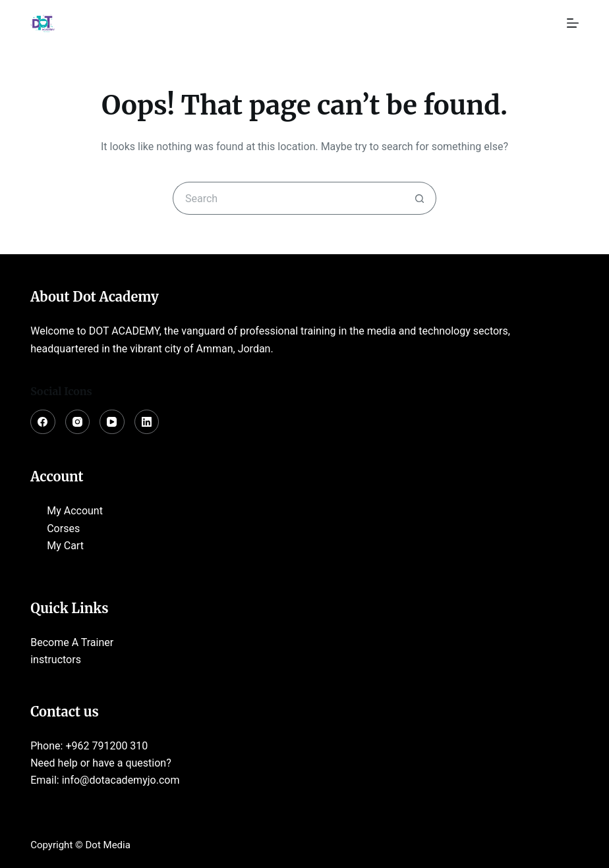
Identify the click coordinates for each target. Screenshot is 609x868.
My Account (75, 511)
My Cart (65, 546)
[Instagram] (78, 422)
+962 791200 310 (106, 746)
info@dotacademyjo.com (121, 780)
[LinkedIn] (147, 422)
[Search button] (420, 198)
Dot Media (108, 845)
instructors (56, 660)
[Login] (541, 23)
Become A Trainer (72, 642)
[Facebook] (43, 422)
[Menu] (573, 23)
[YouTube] (112, 422)
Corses (63, 529)
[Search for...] (288, 198)
